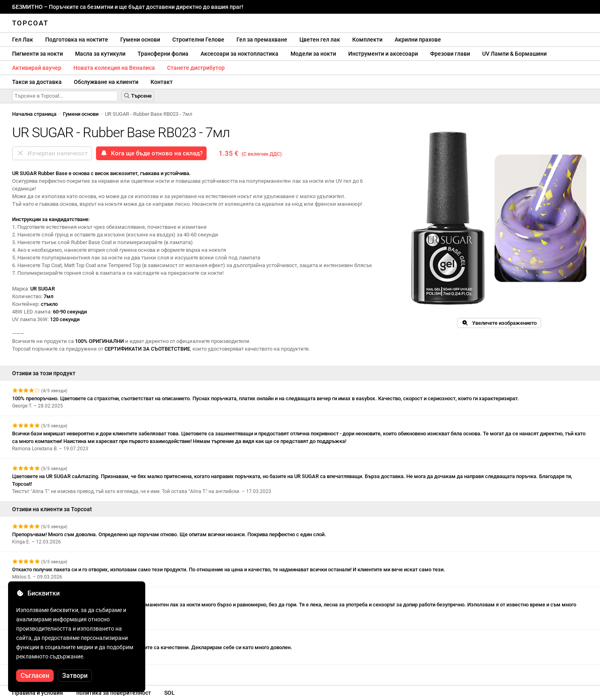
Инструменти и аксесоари (383, 54)
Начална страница (34, 114)
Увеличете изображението (499, 323)
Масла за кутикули (100, 54)
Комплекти (367, 40)
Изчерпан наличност (52, 153)
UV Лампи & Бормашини (514, 54)
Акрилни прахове (418, 40)
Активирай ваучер (37, 68)
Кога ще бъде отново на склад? (151, 153)
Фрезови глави (450, 54)
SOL (169, 693)
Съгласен (35, 676)
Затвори (75, 676)
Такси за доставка (37, 82)
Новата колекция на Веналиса (114, 68)
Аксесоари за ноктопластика (239, 54)
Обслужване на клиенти (106, 82)
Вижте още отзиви (39, 672)
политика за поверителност (114, 693)
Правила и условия (38, 693)
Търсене (138, 96)
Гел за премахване (262, 40)
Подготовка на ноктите (77, 40)
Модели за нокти (313, 54)
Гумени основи (140, 40)
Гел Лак (23, 40)
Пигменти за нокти (38, 54)
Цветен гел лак (320, 40)
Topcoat (30, 23)
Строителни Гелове (198, 40)
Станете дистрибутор (196, 68)
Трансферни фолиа (163, 54)
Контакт (162, 82)
